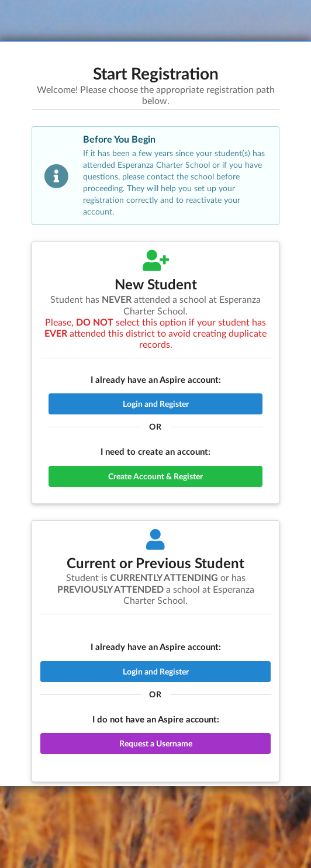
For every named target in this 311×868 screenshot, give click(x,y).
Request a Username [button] (156, 743)
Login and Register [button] (156, 404)
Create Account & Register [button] (155, 476)
